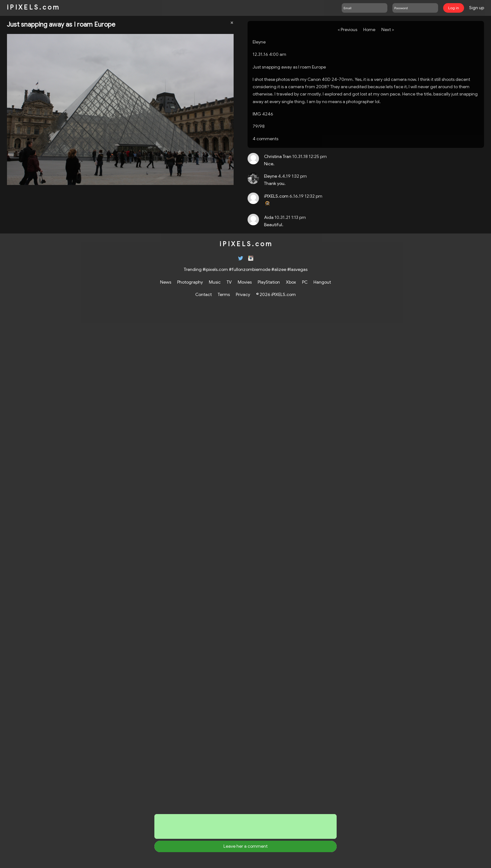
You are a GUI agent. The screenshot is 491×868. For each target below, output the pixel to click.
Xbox (291, 282)
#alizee (279, 269)
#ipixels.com (215, 269)
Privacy (243, 294)
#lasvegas (297, 269)
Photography (190, 282)
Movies (245, 282)
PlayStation (269, 282)
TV (229, 282)
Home (369, 30)
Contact (204, 294)
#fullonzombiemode (250, 269)
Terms (224, 294)
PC (305, 282)
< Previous (347, 30)
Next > (388, 30)
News (166, 282)
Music (215, 282)
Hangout (322, 282)
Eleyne (259, 42)
